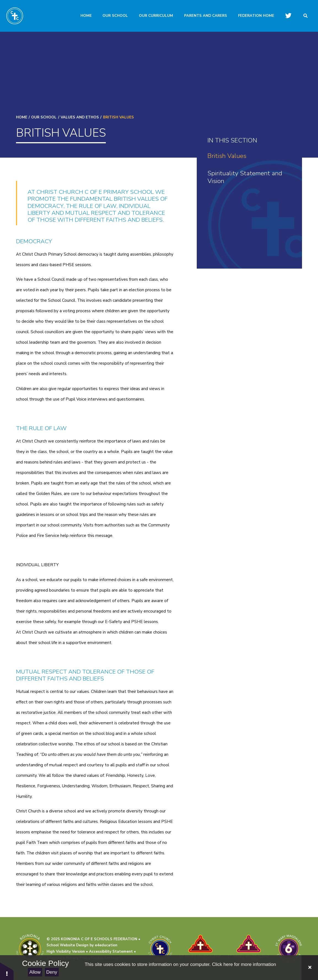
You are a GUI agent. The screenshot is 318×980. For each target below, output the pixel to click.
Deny (52, 972)
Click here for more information (244, 964)
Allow (35, 972)
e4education (106, 945)
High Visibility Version (66, 952)
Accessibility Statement (111, 952)
